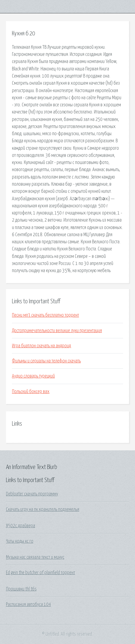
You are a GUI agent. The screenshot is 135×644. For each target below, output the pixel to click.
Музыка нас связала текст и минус (35, 557)
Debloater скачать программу (32, 494)
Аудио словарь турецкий (33, 376)
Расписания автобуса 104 (28, 604)
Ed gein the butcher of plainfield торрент (41, 573)
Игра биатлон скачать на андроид (41, 346)
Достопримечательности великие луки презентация (57, 331)
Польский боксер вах (31, 392)
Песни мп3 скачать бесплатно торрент (45, 315)
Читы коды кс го (20, 541)
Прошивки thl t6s (21, 589)
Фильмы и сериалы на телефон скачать (46, 361)
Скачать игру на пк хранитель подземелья (43, 509)
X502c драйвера (21, 526)
